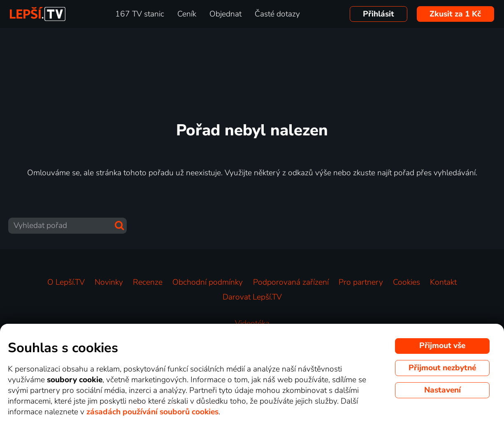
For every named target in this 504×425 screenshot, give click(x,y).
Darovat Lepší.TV (252, 297)
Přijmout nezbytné (442, 368)
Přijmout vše (442, 346)
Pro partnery (361, 282)
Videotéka (252, 323)
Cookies (406, 282)
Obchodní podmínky (208, 282)
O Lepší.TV (66, 282)
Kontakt (443, 282)
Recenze (148, 282)
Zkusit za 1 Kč (455, 14)
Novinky (109, 282)
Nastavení (442, 390)
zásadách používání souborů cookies (152, 412)
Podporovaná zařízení (291, 282)
